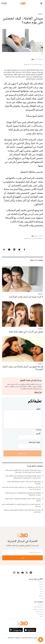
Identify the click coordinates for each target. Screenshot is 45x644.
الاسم (38, 433)
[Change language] (4, 3)
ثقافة (42, 589)
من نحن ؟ (41, 605)
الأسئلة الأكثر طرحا (38, 607)
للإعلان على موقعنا (38, 609)
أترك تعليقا (23, 453)
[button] (41, 640)
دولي (42, 598)
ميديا (42, 591)
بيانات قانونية (40, 612)
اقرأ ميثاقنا (38, 392)
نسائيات (40, 14)
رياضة (41, 594)
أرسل (22, 558)
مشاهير (41, 596)
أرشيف (41, 616)
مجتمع (41, 587)
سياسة (41, 582)
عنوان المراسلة (35, 442)
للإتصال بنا (40, 614)
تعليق (38, 409)
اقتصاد (41, 584)
